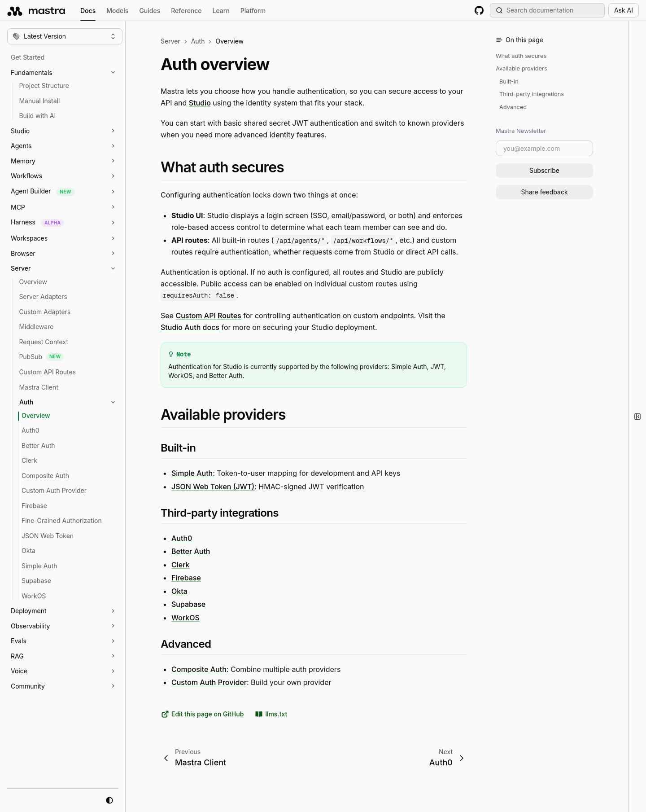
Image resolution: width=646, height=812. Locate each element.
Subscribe (544, 170)
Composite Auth (199, 669)
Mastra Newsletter (521, 131)
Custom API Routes (208, 316)
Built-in (509, 81)
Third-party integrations (532, 94)
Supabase (188, 604)
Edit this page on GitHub (202, 714)
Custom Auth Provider (209, 682)
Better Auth (191, 551)
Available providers (522, 68)
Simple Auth (192, 473)
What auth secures (521, 56)
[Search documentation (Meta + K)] (547, 10)
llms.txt (271, 714)
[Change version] (65, 36)
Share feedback (544, 192)
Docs (88, 12)
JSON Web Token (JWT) (213, 487)
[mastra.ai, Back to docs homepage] (37, 10)
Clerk (181, 564)
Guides (150, 11)
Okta (179, 591)
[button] (69, 73)
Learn (221, 11)
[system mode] (109, 800)
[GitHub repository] (479, 10)
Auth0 (182, 538)
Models (117, 11)
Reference (186, 11)
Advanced (513, 107)
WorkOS (186, 618)
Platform (253, 11)
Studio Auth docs (190, 327)
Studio (200, 102)
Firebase (186, 578)
